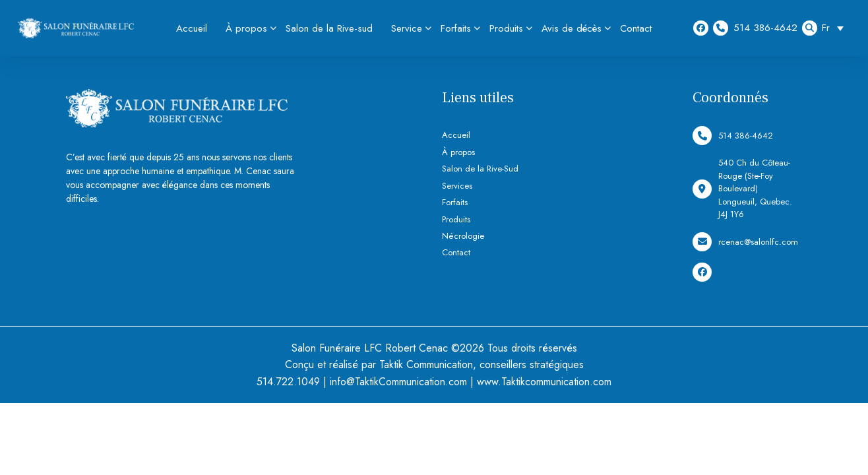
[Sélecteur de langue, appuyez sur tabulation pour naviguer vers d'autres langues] (836, 28)
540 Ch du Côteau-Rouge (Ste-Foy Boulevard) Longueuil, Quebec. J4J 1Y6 (742, 188)
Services (457, 186)
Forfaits (456, 28)
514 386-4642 (755, 28)
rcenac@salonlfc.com (745, 242)
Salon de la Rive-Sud (480, 169)
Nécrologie (463, 236)
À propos (246, 28)
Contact (636, 28)
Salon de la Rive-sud (329, 28)
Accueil (192, 28)
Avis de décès (572, 28)
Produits (506, 28)
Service (407, 28)
